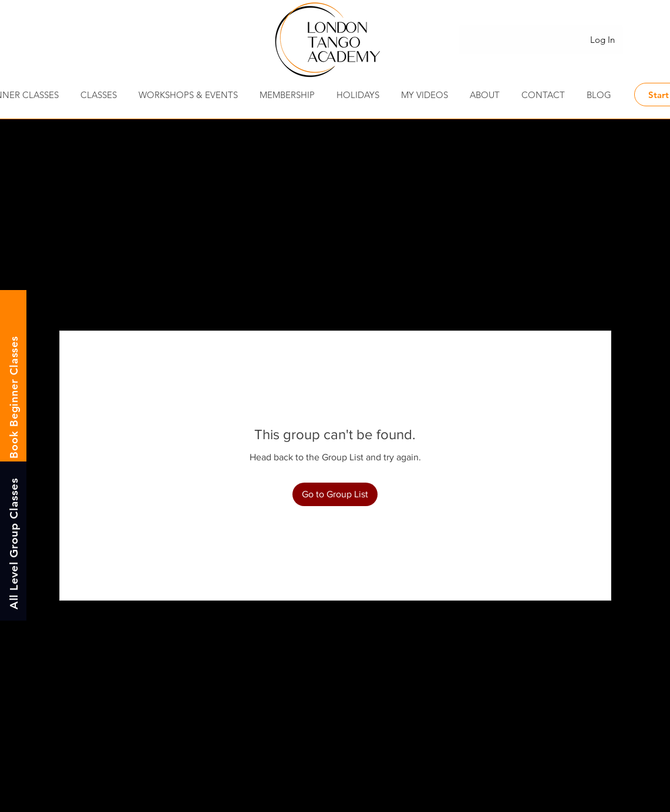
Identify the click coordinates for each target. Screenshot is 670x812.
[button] (543, 95)
